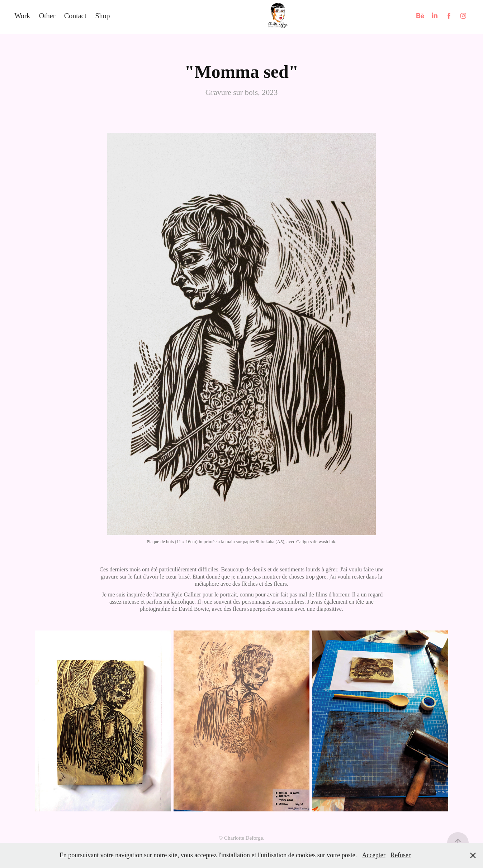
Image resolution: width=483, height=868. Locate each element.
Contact (75, 16)
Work (22, 16)
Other (47, 16)
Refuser (401, 855)
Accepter (374, 855)
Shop (102, 16)
